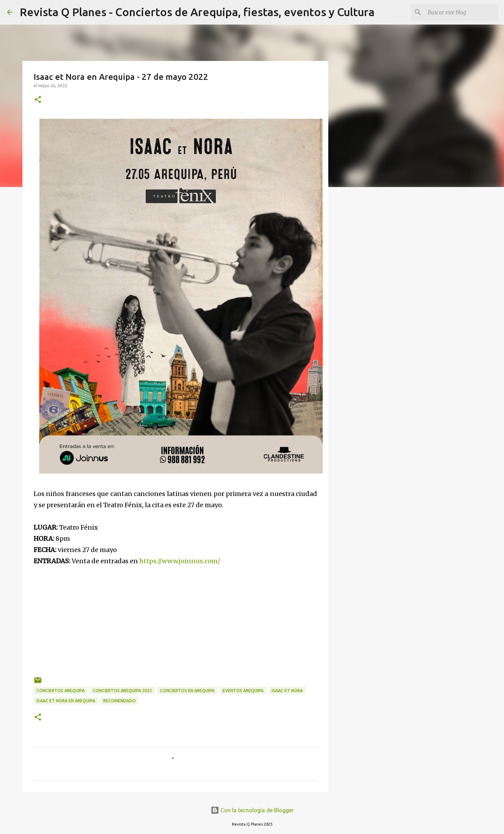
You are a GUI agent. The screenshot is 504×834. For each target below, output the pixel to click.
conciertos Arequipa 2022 (122, 691)
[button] (38, 100)
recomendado (120, 701)
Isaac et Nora (287, 691)
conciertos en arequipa (187, 691)
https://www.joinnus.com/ (180, 561)
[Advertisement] (175, 616)
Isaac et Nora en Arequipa (66, 701)
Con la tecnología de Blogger (252, 810)
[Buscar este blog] (462, 12)
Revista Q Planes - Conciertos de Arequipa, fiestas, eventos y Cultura (197, 12)
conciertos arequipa (61, 691)
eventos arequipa (243, 691)
